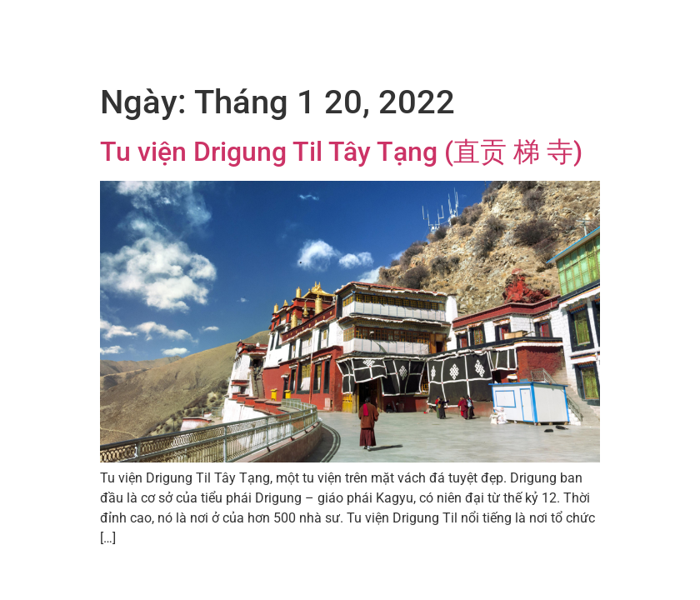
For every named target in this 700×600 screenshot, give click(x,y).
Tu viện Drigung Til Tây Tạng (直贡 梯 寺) (341, 152)
